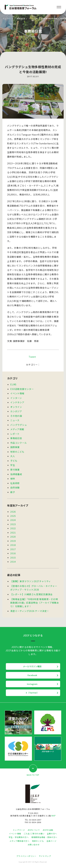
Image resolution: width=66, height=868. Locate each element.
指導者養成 (16, 474)
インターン (16, 398)
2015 (13, 557)
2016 (13, 553)
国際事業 (15, 447)
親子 (13, 492)
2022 (13, 528)
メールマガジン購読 (32, 666)
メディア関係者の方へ (19, 841)
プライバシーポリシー (26, 856)
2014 (13, 562)
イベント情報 (17, 393)
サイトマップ (45, 856)
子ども (14, 461)
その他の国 (16, 416)
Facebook (32, 675)
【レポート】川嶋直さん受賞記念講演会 (31, 594)
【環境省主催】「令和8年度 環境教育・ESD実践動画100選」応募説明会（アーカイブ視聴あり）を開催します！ (35, 603)
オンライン (16, 407)
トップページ (8, 19)
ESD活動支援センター (22, 389)
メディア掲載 (17, 429)
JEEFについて (34, 830)
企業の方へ (52, 834)
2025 (13, 516)
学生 (13, 465)
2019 (13, 541)
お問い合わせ (34, 845)
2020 (13, 537)
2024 (13, 520)
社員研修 (15, 483)
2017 (13, 549)
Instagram (32, 684)
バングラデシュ (19, 425)
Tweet (32, 357)
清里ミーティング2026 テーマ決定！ (30, 611)
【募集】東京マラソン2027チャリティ (31, 581)
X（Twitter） (32, 693)
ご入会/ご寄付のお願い (34, 834)
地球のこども (17, 452)
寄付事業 (15, 470)
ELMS (13, 384)
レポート (15, 434)
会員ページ (52, 841)
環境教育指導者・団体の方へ (44, 837)
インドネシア (17, 402)
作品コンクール (19, 443)
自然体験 (15, 488)
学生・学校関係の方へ (19, 837)
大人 (13, 456)
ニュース (15, 420)
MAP (53, 816)
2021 (13, 532)
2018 (13, 545)
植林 (13, 479)
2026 (13, 512)
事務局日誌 (21, 19)
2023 (13, 524)
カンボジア (16, 411)
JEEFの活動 (48, 830)
